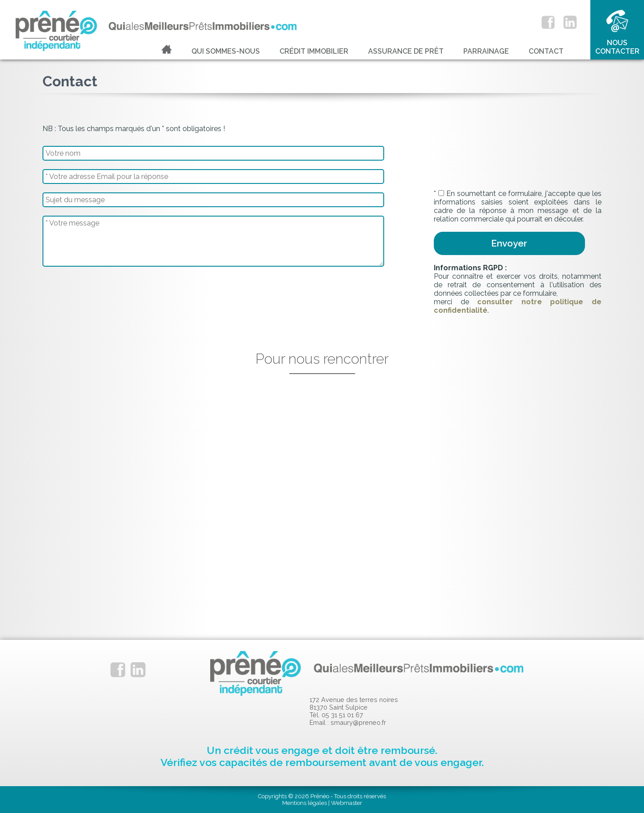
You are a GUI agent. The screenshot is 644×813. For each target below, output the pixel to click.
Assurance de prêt (406, 51)
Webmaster (347, 803)
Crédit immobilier (314, 51)
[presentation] (502, 163)
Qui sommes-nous (226, 51)
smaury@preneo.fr (358, 722)
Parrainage (486, 51)
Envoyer (509, 243)
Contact (546, 51)
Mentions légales (305, 803)
